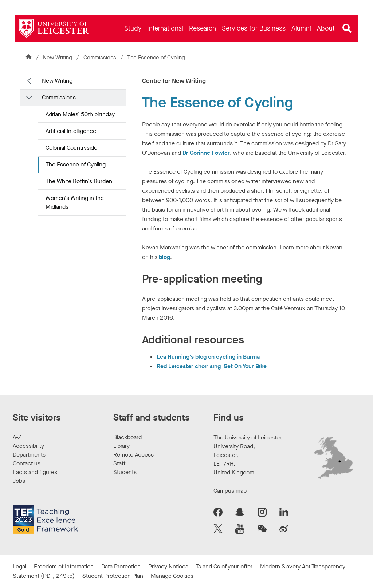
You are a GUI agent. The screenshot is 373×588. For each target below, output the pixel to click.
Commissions (101, 58)
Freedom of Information (64, 566)
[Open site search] (347, 28)
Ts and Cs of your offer (224, 566)
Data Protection (121, 566)
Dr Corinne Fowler (206, 153)
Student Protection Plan (113, 576)
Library (121, 446)
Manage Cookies (172, 576)
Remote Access (134, 455)
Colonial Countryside (71, 148)
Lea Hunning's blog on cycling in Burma (208, 357)
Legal (19, 566)
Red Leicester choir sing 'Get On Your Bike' (212, 366)
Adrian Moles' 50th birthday (80, 114)
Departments (29, 455)
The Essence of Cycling (76, 164)
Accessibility (28, 446)
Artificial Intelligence (71, 131)
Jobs (19, 481)
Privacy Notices (168, 566)
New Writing (58, 58)
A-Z (17, 437)
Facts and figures (35, 472)
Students (125, 472)
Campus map (230, 491)
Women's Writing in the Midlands (75, 202)
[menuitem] (133, 28)
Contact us (27, 463)
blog (164, 257)
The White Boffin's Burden (79, 181)
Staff (119, 463)
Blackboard (127, 437)
